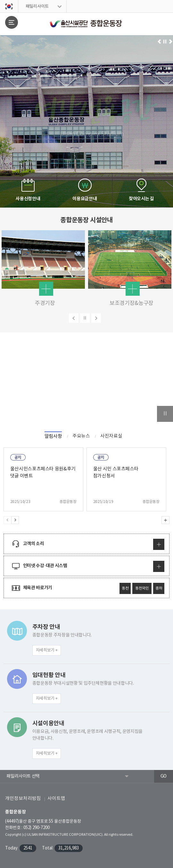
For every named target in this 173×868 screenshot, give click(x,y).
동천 (125, 588)
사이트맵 (56, 799)
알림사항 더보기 (165, 520)
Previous (7, 520)
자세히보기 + (47, 650)
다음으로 (171, 42)
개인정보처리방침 (23, 799)
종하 (159, 588)
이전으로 (159, 42)
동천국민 (142, 588)
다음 (96, 318)
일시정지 (165, 42)
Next (15, 520)
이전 (74, 318)
